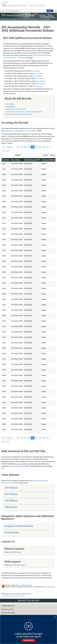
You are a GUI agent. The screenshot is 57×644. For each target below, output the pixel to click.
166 (36, 147)
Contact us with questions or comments (13, 596)
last (8, 151)
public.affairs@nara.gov (17, 565)
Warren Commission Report (16, 109)
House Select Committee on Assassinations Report (24, 112)
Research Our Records (13, 19)
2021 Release (11, 507)
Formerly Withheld (48, 160)
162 (21, 147)
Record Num (16, 160)
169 (47, 147)
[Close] (55, 617)
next (4, 151)
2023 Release (11, 494)
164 (29, 147)
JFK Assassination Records (30, 19)
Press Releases (12, 532)
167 (40, 147)
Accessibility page (49, 587)
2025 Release (11, 488)
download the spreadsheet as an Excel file (19, 131)
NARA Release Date (32, 160)
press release (35, 71)
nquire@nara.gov (15, 552)
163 (25, 147)
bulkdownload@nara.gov (16, 466)
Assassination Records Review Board (19, 114)
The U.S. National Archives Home (23, 5)
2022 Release (11, 501)
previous (9, 147)
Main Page (10, 104)
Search (50, 11)
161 (18, 147)
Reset (52, 155)
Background (11, 107)
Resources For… (8, 609)
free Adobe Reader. (25, 585)
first (4, 147)
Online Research (8, 606)
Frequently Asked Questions (19, 526)
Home (3, 19)
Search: (18, 155)
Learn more (28, 640)
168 (44, 147)
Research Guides (8, 613)
